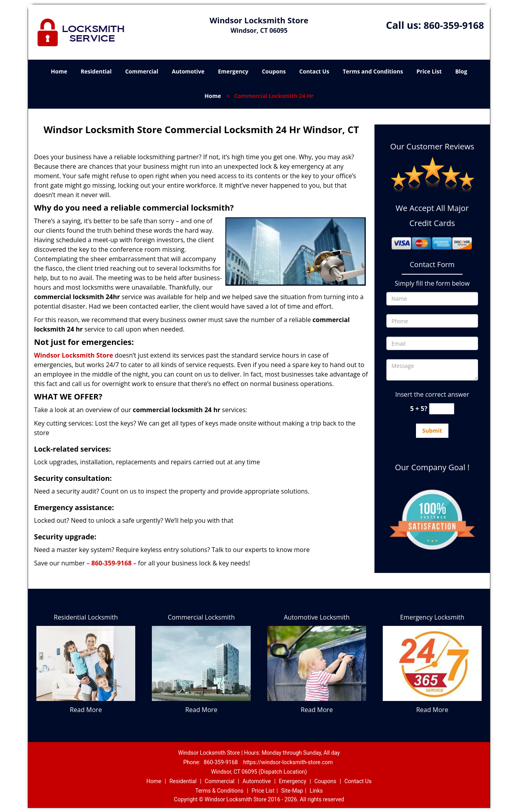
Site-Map (292, 791)
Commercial (142, 71)
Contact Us (314, 71)
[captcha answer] (442, 409)
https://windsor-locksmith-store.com (288, 762)
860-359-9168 (454, 25)
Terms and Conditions (373, 71)
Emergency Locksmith (432, 617)
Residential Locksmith (86, 617)
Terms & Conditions (219, 791)
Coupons (274, 71)
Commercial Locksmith (201, 617)
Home (59, 71)
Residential (96, 71)
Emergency (233, 71)
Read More (86, 710)
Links (316, 791)
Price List (429, 71)
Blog (461, 71)
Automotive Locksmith (317, 617)
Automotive (188, 71)
